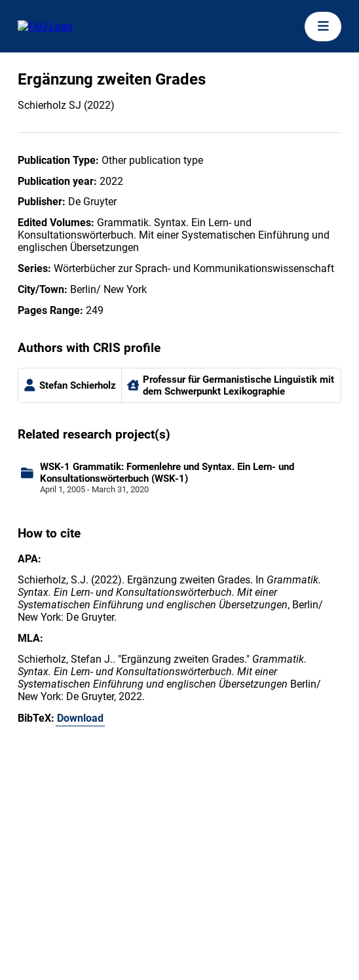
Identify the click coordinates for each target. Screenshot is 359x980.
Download (80, 718)
